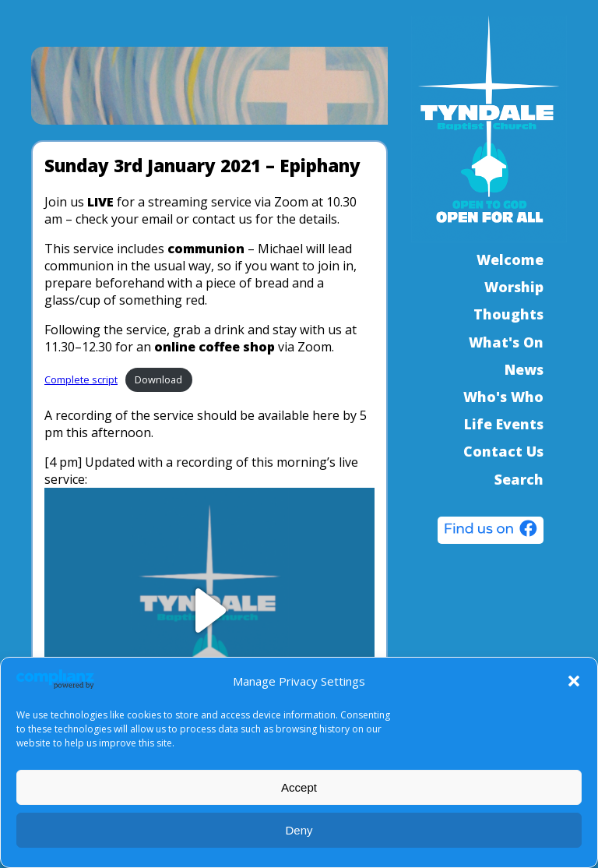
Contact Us (503, 451)
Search (519, 479)
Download (158, 379)
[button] (574, 681)
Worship (514, 287)
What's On (506, 342)
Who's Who (503, 397)
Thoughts (508, 314)
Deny (299, 830)
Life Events (504, 424)
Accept (299, 787)
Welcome (510, 259)
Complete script (81, 379)
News (524, 369)
